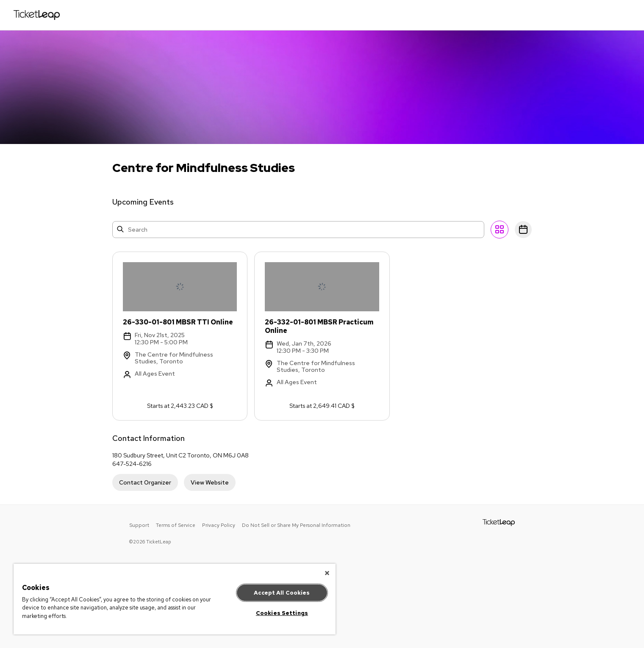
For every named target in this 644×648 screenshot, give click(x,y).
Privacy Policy (219, 525)
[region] (175, 599)
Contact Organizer (145, 482)
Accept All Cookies (282, 593)
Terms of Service (176, 525)
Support (139, 525)
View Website (210, 482)
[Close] (327, 573)
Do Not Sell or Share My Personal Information (296, 525)
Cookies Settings (282, 613)
